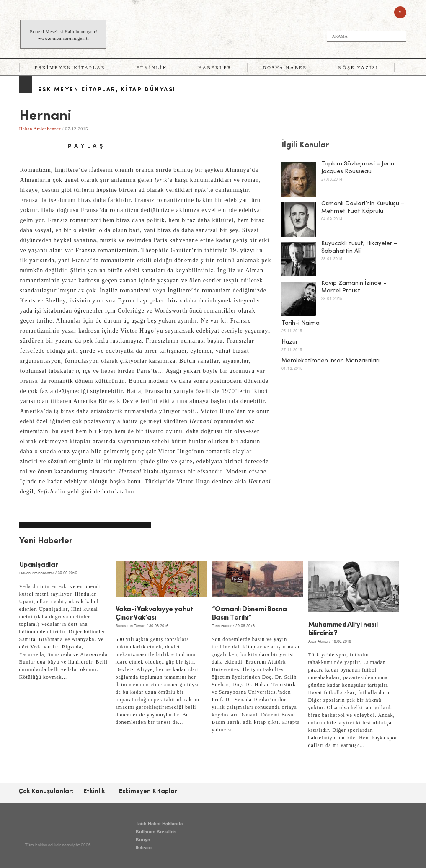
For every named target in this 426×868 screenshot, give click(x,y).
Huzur (290, 342)
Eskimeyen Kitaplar (70, 67)
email (54, 147)
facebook (26, 147)
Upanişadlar (39, 565)
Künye (143, 839)
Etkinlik (152, 67)
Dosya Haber (285, 67)
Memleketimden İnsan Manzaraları (330, 361)
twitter (40, 147)
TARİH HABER (214, 34)
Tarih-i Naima (301, 323)
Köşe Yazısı (359, 67)
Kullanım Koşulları (156, 831)
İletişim (144, 847)
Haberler (215, 67)
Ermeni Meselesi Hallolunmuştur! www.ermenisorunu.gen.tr (64, 35)
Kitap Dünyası (148, 90)
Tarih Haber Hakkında (159, 823)
